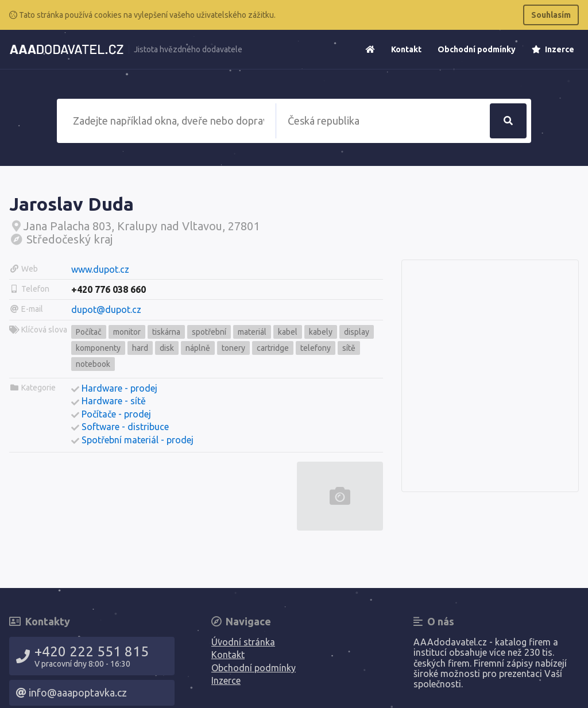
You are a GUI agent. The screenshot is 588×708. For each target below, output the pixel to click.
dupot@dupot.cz (106, 309)
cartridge (273, 348)
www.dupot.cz (100, 269)
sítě (349, 348)
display (357, 332)
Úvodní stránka (243, 642)
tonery (233, 348)
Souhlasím (551, 15)
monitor (127, 332)
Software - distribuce (125, 427)
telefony (316, 348)
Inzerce (553, 49)
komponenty (98, 348)
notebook (93, 364)
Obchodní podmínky (477, 49)
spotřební (209, 332)
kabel (288, 332)
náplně (198, 348)
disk (167, 348)
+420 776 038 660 (109, 289)
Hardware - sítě (114, 401)
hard (140, 348)
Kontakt (406, 49)
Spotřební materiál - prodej (138, 440)
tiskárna (166, 332)
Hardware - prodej (119, 388)
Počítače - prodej (116, 414)
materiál (252, 332)
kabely (321, 332)
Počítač (89, 332)
